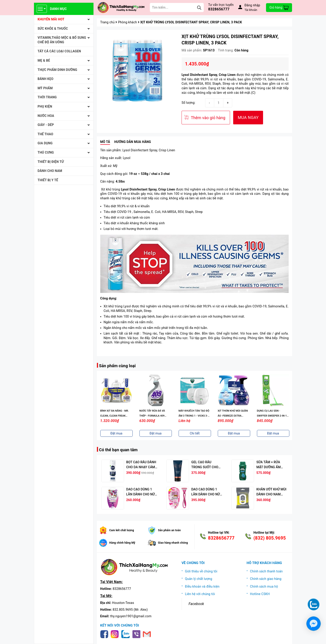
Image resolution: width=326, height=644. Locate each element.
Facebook (196, 604)
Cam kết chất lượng (122, 530)
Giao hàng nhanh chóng (173, 543)
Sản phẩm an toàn (169, 530)
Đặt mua (116, 433)
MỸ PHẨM (45, 88)
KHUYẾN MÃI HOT (51, 19)
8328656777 (219, 9)
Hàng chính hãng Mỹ (122, 543)
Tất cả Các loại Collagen (59, 51)
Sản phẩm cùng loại (117, 366)
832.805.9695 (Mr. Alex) (130, 610)
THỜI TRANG (47, 97)
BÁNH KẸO (46, 79)
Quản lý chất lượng (199, 579)
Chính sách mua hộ (264, 586)
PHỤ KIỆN (45, 106)
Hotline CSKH (260, 594)
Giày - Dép (46, 125)
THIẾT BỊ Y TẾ (48, 180)
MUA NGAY (248, 117)
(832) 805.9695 (270, 538)
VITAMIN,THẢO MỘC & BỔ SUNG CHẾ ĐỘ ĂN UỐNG (62, 40)
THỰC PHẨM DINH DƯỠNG (57, 70)
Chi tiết (195, 433)
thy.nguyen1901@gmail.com (131, 616)
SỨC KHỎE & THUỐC (53, 29)
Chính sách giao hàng (266, 579)
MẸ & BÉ (44, 60)
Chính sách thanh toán (266, 571)
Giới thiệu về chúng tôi (201, 571)
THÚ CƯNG (46, 152)
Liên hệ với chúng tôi (200, 594)
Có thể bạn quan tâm (118, 450)
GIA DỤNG (45, 143)
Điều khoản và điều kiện (202, 586)
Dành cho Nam (50, 171)
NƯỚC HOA (46, 116)
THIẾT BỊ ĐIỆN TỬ (51, 162)
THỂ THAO (45, 134)
